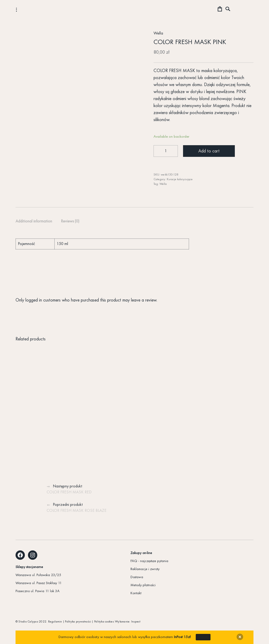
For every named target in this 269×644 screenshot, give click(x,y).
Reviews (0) (70, 221)
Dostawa (137, 577)
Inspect (136, 622)
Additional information (34, 221)
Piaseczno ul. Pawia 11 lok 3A (38, 591)
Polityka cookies (104, 622)
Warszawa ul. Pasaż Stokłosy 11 (39, 583)
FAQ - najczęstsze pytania (149, 561)
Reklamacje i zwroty (145, 569)
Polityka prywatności (78, 622)
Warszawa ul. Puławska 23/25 (38, 575)
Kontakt (136, 593)
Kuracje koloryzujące (180, 179)
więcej (203, 637)
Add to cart (209, 151)
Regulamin (55, 622)
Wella (158, 33)
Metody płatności (143, 585)
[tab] (34, 222)
